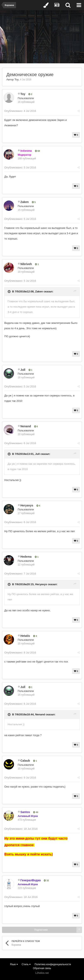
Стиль (26, 964)
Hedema (26, 557)
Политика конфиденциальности (53, 964)
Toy (16, 79)
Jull (23, 370)
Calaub (25, 761)
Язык (14, 964)
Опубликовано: (20, 111)
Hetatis (25, 636)
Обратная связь (42, 968)
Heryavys (27, 505)
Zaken (24, 202)
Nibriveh (26, 264)
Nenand (26, 426)
